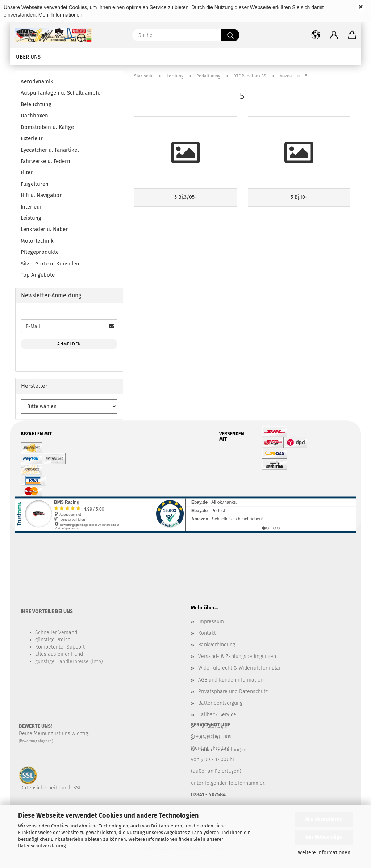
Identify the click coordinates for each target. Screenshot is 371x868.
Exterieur (32, 138)
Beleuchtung (36, 104)
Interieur (31, 207)
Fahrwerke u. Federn (45, 161)
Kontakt (207, 633)
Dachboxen (34, 116)
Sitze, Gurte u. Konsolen (50, 264)
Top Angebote (38, 275)
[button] (334, 35)
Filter (27, 172)
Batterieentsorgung (220, 703)
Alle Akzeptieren (324, 819)
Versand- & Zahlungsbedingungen (237, 656)
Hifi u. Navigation (42, 195)
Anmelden (69, 344)
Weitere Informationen (324, 853)
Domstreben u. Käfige (47, 127)
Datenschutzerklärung (42, 846)
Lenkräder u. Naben (45, 229)
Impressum (211, 622)
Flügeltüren (35, 184)
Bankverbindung (217, 645)
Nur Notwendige (324, 837)
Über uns (28, 57)
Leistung (31, 218)
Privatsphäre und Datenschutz (233, 691)
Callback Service (217, 715)
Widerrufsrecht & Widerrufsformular (239, 668)
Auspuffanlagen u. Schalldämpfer (62, 93)
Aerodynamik (37, 81)
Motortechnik (37, 241)
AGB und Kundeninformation (231, 680)
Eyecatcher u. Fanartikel (50, 150)
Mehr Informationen (60, 15)
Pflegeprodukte (40, 252)
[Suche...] (230, 35)
